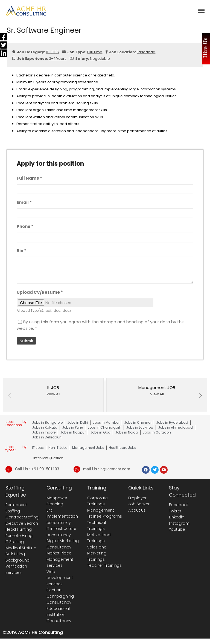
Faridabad (146, 52)
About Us (137, 510)
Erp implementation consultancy (62, 516)
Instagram (179, 523)
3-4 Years (58, 59)
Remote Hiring (19, 536)
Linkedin (177, 517)
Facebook (179, 505)
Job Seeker (139, 504)
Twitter (175, 511)
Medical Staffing (21, 548)
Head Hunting (19, 529)
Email (24, 202)
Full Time (95, 52)
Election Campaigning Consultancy (60, 596)
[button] (200, 396)
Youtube (177, 529)
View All (53, 394)
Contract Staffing (22, 517)
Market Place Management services (60, 559)
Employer (137, 498)
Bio (21, 251)
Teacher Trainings (104, 565)
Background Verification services (17, 566)
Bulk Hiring (15, 554)
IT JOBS (52, 52)
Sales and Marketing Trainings (97, 553)
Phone (25, 226)
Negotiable (100, 59)
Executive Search (22, 523)
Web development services (60, 578)
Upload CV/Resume (40, 292)
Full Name (29, 178)
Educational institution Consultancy (59, 615)
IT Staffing (15, 542)
